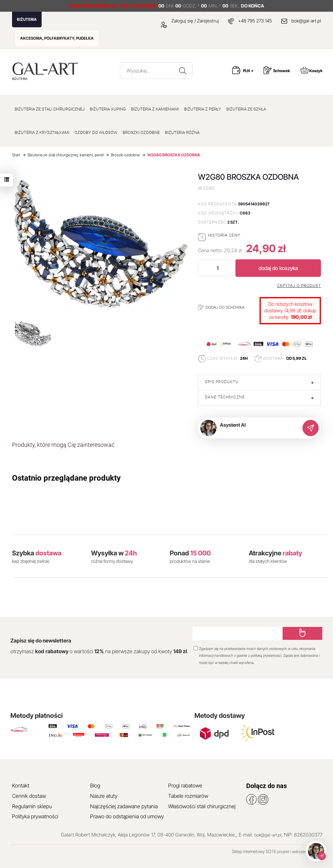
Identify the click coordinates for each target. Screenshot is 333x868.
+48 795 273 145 (255, 21)
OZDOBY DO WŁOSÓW (96, 132)
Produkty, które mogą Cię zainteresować (63, 445)
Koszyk (312, 70)
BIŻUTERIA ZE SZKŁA (246, 109)
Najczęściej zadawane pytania (124, 806)
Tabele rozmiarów (188, 796)
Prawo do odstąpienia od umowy (127, 816)
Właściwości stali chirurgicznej (202, 806)
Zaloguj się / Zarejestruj (190, 21)
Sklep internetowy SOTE (254, 851)
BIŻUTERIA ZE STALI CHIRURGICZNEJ (50, 109)
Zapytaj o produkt (299, 286)
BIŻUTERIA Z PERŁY (203, 109)
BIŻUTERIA (27, 19)
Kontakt (21, 785)
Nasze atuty (104, 796)
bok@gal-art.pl (306, 21)
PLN (248, 71)
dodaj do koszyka (278, 268)
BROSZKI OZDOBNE (141, 132)
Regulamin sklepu (32, 806)
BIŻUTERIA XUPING (108, 109)
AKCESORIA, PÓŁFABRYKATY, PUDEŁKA (57, 38)
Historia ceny (224, 235)
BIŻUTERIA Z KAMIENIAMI (155, 109)
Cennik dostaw (29, 796)
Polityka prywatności (35, 816)
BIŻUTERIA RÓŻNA (182, 132)
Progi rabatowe (185, 785)
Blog (95, 785)
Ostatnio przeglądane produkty (66, 478)
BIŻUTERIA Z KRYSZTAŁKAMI (42, 132)
